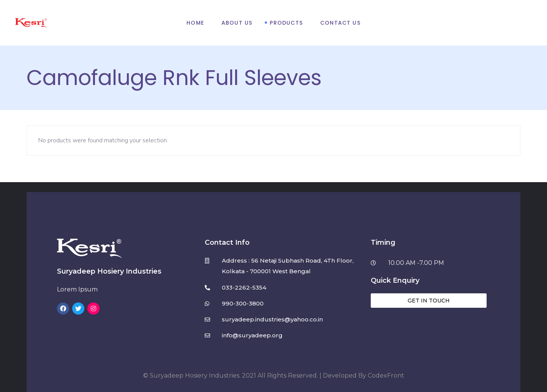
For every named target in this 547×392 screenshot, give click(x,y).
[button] (429, 301)
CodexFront (386, 375)
